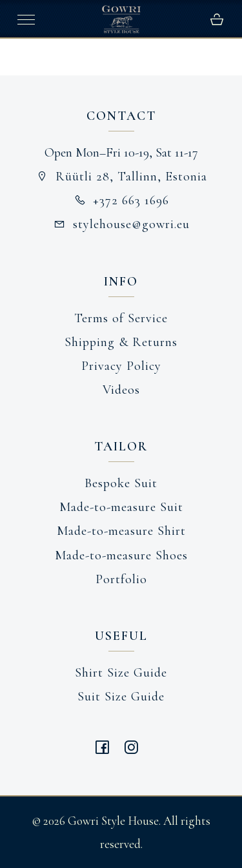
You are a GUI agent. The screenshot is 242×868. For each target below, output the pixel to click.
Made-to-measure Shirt (121, 531)
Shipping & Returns (121, 342)
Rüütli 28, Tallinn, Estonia (121, 177)
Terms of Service (121, 318)
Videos (121, 390)
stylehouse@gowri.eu (121, 224)
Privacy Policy (121, 366)
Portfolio (121, 579)
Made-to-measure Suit (121, 507)
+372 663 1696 (121, 200)
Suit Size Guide (121, 697)
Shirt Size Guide (121, 673)
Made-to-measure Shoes (121, 555)
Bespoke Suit (121, 483)
